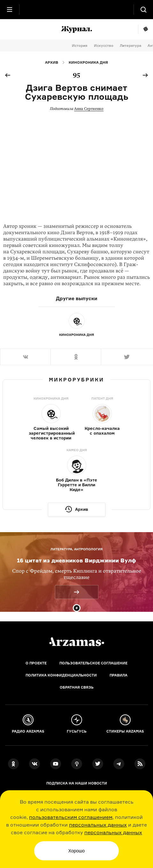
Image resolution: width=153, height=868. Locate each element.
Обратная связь (77, 687)
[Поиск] (143, 10)
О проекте (36, 663)
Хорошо (77, 851)
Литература (130, 46)
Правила (119, 675)
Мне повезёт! (145, 29)
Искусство (104, 46)
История (80, 46)
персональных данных (98, 825)
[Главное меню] (10, 10)
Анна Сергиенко (89, 109)
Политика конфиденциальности (61, 675)
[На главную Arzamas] (77, 10)
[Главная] (77, 642)
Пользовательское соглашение (93, 663)
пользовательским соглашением (71, 817)
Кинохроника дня (88, 62)
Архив (52, 62)
